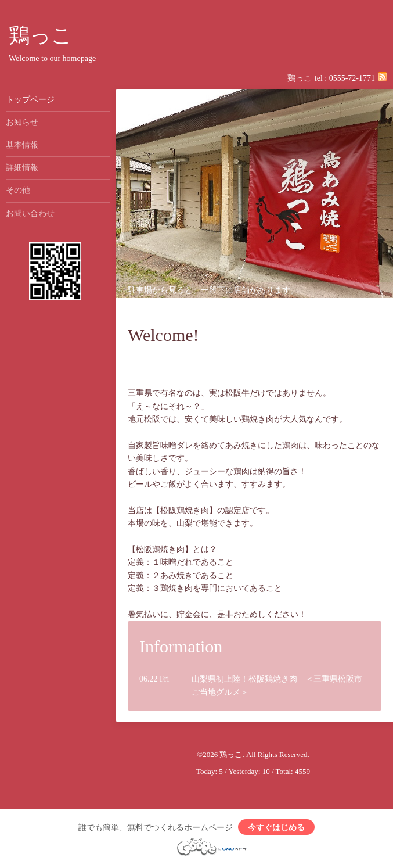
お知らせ (22, 122)
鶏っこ (41, 35)
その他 (18, 190)
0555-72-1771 (352, 78)
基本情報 (22, 145)
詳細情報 (22, 168)
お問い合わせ (30, 214)
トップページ (30, 100)
